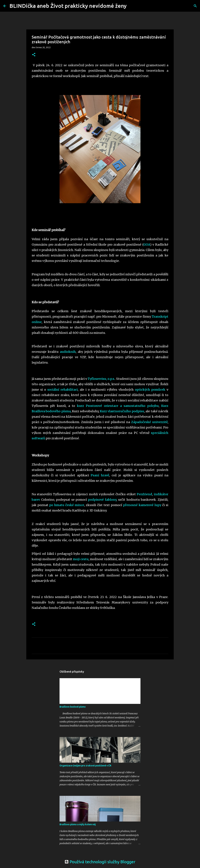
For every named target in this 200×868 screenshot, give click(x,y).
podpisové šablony (102, 500)
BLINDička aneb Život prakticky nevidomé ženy (68, 6)
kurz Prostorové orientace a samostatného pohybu (118, 406)
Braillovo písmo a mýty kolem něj (78, 824)
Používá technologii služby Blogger (100, 862)
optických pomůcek (150, 390)
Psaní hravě (100, 475)
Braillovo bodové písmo (73, 707)
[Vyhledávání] (131, 6)
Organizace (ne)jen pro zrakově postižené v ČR (85, 766)
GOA (147, 245)
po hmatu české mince (67, 505)
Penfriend (144, 494)
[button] (34, 55)
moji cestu (81, 559)
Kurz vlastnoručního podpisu (122, 411)
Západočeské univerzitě (149, 422)
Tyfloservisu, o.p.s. (101, 379)
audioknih (68, 352)
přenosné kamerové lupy (142, 505)
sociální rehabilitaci (63, 390)
